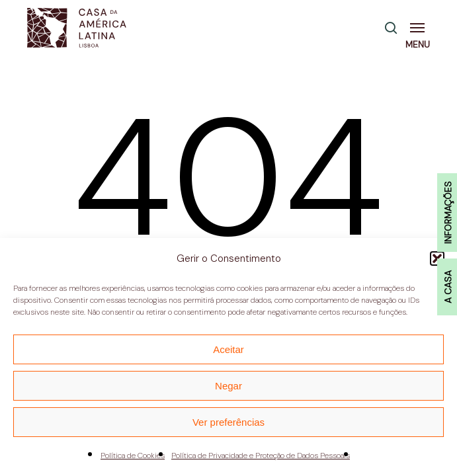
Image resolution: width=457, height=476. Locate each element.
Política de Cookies (133, 456)
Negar (228, 386)
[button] (420, 28)
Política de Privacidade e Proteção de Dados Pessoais (261, 456)
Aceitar (228, 349)
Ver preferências (228, 422)
